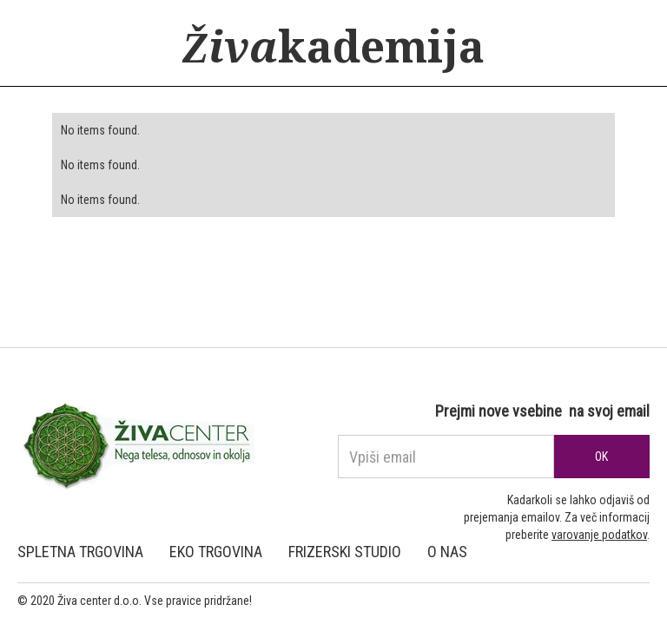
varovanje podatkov (599, 535)
